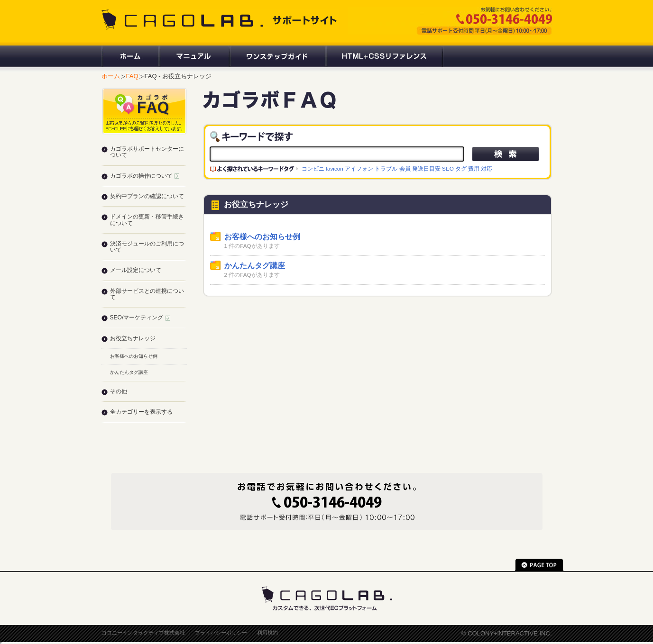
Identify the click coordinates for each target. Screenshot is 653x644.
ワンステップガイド (277, 56)
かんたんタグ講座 (255, 266)
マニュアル (194, 56)
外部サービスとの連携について (147, 294)
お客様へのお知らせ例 (262, 237)
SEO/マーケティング (140, 317)
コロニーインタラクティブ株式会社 (143, 633)
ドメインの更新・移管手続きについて (147, 220)
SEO (448, 168)
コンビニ (313, 168)
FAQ (132, 76)
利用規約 (267, 633)
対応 (487, 168)
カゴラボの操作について (145, 176)
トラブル (386, 168)
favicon (335, 168)
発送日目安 (426, 168)
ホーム (130, 56)
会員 (405, 168)
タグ (461, 168)
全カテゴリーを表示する (141, 412)
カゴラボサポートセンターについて (147, 152)
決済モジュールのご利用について (147, 247)
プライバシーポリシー (221, 633)
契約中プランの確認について (147, 196)
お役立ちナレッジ (133, 338)
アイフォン (359, 168)
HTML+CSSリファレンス (384, 56)
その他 (119, 391)
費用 (474, 168)
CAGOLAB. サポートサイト (220, 20)
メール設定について (136, 270)
